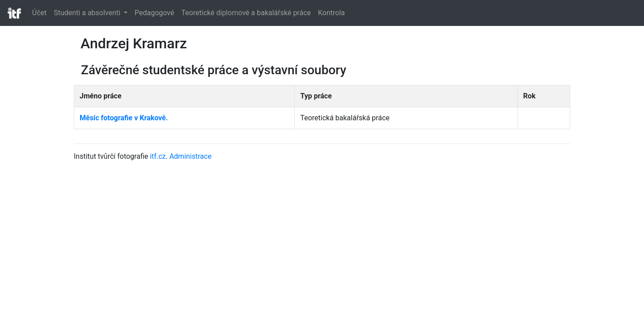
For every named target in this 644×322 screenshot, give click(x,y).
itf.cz (158, 156)
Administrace (191, 156)
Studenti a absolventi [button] (88, 13)
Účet (39, 13)
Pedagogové (154, 13)
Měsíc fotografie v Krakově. (124, 118)
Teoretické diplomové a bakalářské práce (246, 13)
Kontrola (331, 13)
